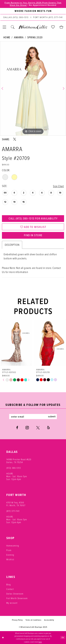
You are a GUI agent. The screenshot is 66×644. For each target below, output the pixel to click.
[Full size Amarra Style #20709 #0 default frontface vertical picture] (33, 88)
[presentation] (16, 343)
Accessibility (49, 620)
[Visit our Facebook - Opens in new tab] (17, 428)
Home (7, 37)
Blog (8, 585)
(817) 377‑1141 (13, 511)
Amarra (19, 37)
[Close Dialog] (3, 638)
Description (12, 245)
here (40, 642)
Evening (10, 555)
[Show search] (13, 27)
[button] (4, 27)
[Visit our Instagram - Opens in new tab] (27, 428)
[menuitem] (33, 11)
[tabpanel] (33, 88)
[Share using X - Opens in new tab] (15, 139)
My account (12, 603)
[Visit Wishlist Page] (53, 27)
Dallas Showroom (15, 594)
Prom (9, 551)
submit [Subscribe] (52, 417)
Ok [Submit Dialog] (63, 637)
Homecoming (13, 546)
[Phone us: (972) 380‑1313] (16, 17)
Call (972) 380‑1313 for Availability (33, 219)
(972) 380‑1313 (14, 468)
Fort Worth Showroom (17, 599)
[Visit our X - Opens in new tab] (38, 428)
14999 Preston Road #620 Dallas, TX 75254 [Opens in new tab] (19, 461)
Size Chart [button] (58, 186)
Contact (10, 589)
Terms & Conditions (33, 620)
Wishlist (10, 560)
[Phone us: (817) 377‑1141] (48, 17)
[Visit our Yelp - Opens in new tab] (48, 428)
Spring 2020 (35, 37)
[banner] (33, 27)
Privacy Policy (17, 620)
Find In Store (33, 236)
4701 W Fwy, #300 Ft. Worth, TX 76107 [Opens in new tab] (16, 504)
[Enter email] (33, 417)
